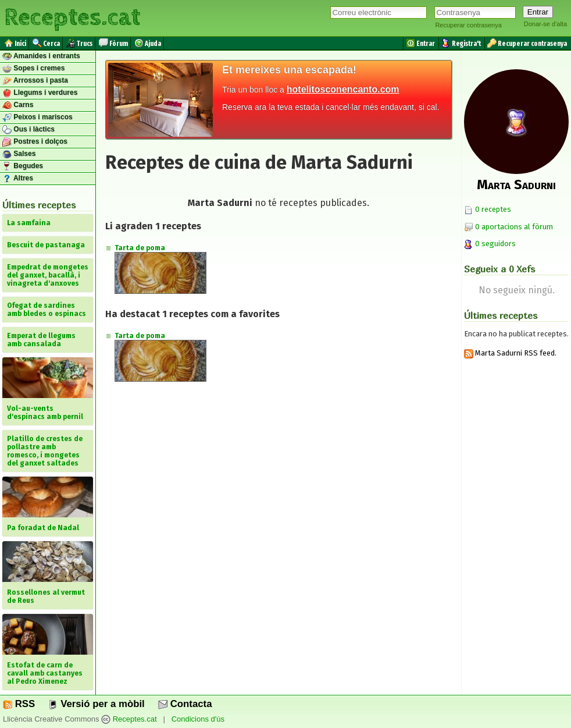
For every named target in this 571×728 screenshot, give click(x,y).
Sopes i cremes (33, 69)
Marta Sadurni (516, 184)
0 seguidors (490, 244)
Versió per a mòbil (96, 704)
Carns (18, 105)
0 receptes (488, 209)
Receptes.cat (72, 17)
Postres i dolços (35, 142)
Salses (19, 154)
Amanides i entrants (41, 56)
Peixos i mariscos (38, 118)
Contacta (185, 704)
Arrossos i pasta (35, 81)
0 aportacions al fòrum (514, 227)
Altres (18, 179)
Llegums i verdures (40, 93)
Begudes (23, 166)
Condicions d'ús (198, 719)
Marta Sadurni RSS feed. (510, 353)
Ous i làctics (28, 130)
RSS (19, 704)
